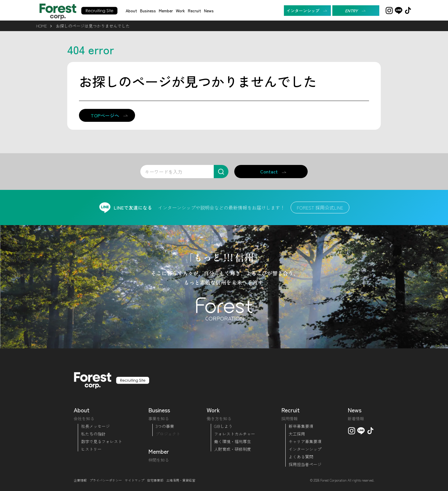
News (209, 11)
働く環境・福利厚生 (233, 441)
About (131, 11)
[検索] (221, 172)
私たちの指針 (93, 434)
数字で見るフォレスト (102, 441)
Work (180, 11)
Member (166, 11)
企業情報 (80, 480)
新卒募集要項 (301, 426)
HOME (42, 26)
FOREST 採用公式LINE (320, 207)
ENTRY (351, 11)
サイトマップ (134, 480)
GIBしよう (223, 426)
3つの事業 (165, 426)
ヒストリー (91, 449)
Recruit (194, 11)
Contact (269, 171)
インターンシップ (303, 11)
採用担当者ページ (305, 464)
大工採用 (297, 434)
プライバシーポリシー (106, 480)
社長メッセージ (95, 426)
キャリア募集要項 (305, 441)
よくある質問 (301, 457)
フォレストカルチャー (235, 434)
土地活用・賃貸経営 (181, 480)
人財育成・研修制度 (233, 449)
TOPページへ (105, 115)
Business (148, 11)
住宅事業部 (155, 480)
